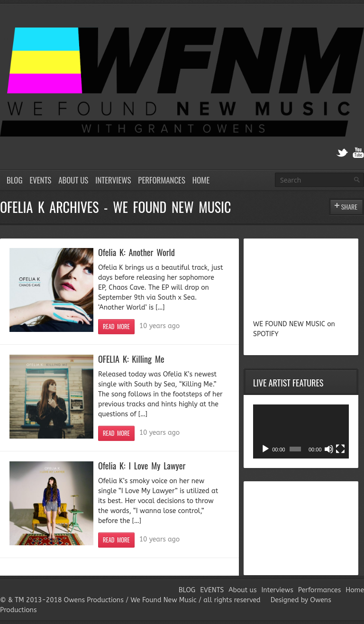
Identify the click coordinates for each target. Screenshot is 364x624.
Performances (162, 180)
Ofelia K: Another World (136, 252)
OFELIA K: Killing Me (131, 359)
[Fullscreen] (340, 449)
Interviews (113, 180)
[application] (301, 431)
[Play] (265, 449)
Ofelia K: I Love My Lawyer (142, 465)
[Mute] (329, 449)
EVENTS (40, 180)
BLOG (14, 180)
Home (201, 180)
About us (73, 180)
